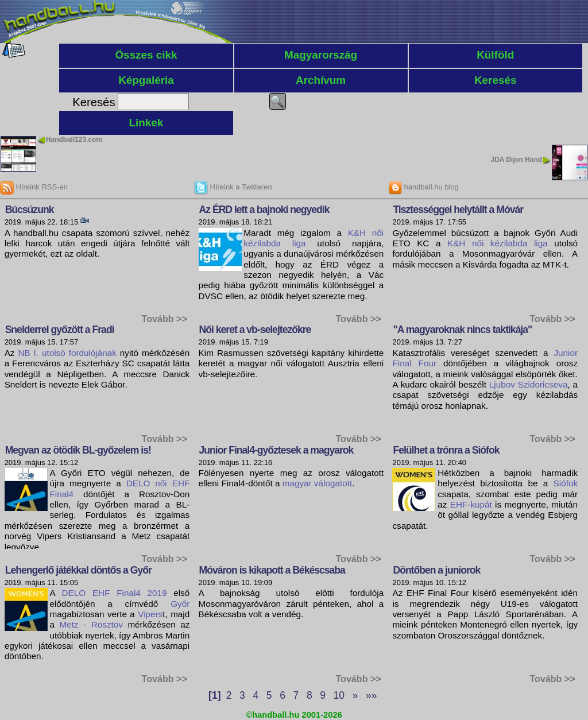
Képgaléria (146, 80)
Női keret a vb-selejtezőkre (255, 330)
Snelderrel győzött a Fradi (60, 330)
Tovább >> (165, 319)
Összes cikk (146, 55)
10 (339, 695)
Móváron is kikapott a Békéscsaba (272, 570)
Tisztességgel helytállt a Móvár (458, 210)
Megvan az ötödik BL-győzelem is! (78, 450)
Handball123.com (74, 140)
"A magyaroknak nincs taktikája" (462, 330)
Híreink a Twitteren (233, 187)
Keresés (496, 80)
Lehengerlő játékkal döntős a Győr (78, 570)
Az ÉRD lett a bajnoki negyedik (264, 210)
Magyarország (321, 55)
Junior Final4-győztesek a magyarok (276, 450)
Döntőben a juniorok (436, 570)
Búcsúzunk (30, 210)
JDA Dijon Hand (517, 160)
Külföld (495, 55)
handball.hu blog (423, 187)
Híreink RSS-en (34, 187)
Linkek (146, 123)
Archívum (321, 80)
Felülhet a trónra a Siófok (446, 450)
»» (371, 695)
